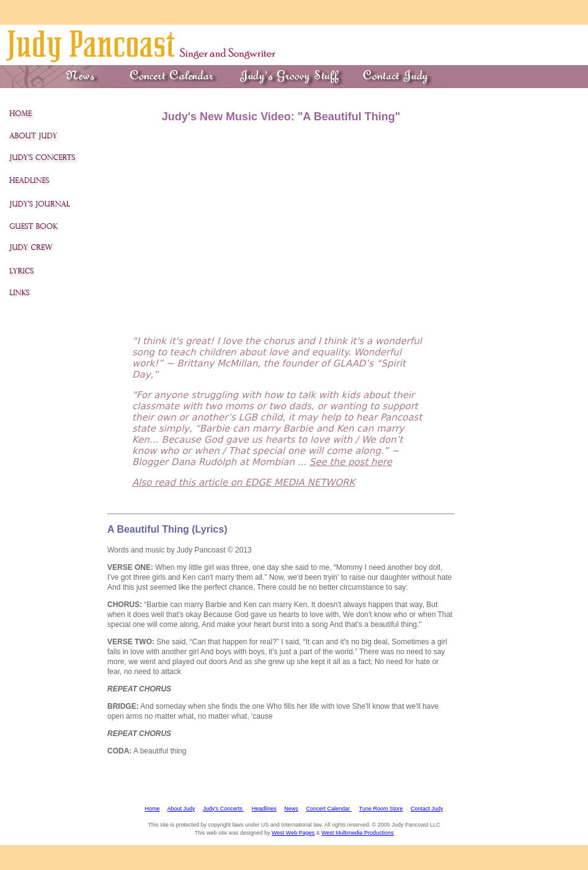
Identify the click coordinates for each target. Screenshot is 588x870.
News (291, 809)
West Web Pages (293, 833)
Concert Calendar (328, 809)
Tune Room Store (381, 809)
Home (152, 809)
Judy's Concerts (223, 809)
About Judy (181, 809)
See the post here (351, 462)
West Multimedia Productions (357, 833)
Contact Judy (427, 809)
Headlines (264, 809)
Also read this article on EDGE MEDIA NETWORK (243, 482)
